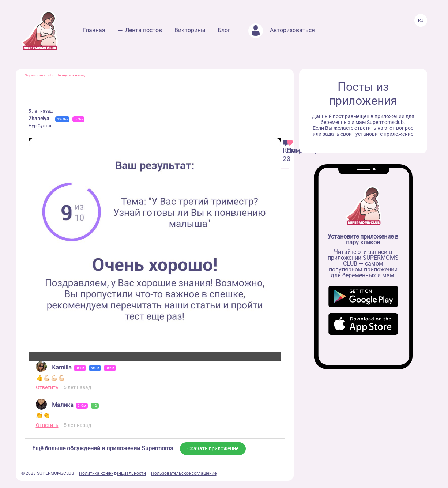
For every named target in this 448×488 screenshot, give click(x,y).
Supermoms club (39, 75)
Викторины (190, 30)
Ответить (47, 387)
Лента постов (144, 30)
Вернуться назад (71, 75)
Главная (94, 30)
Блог (224, 30)
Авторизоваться (282, 30)
